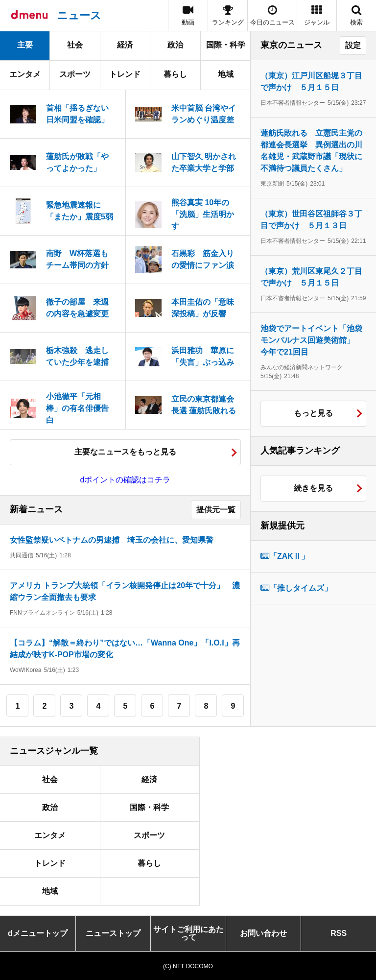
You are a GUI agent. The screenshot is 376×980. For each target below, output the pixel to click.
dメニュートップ (38, 933)
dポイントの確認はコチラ (126, 480)
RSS (339, 933)
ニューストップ (113, 933)
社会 (75, 45)
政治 (175, 45)
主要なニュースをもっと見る (125, 452)
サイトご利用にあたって (188, 933)
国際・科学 (226, 45)
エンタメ (25, 74)
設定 (353, 45)
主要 (25, 45)
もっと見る (313, 413)
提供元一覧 (216, 510)
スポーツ (75, 74)
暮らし (175, 74)
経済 (125, 45)
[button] (317, 15)
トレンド (125, 74)
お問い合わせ (263, 933)
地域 (226, 74)
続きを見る (313, 488)
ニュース (79, 15)
